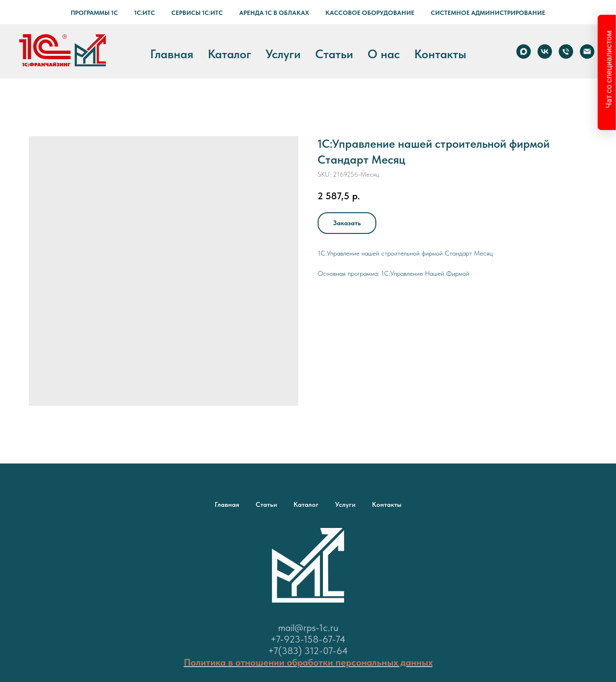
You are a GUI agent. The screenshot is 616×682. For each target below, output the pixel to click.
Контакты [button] (440, 54)
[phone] (566, 51)
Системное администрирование (488, 13)
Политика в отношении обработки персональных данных (308, 662)
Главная (172, 54)
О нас (384, 54)
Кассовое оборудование (370, 13)
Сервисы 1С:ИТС (197, 13)
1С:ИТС (145, 13)
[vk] (545, 51)
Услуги (283, 54)
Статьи (334, 54)
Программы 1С (94, 13)
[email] (587, 51)
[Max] (524, 51)
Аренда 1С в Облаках (274, 13)
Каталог (230, 54)
